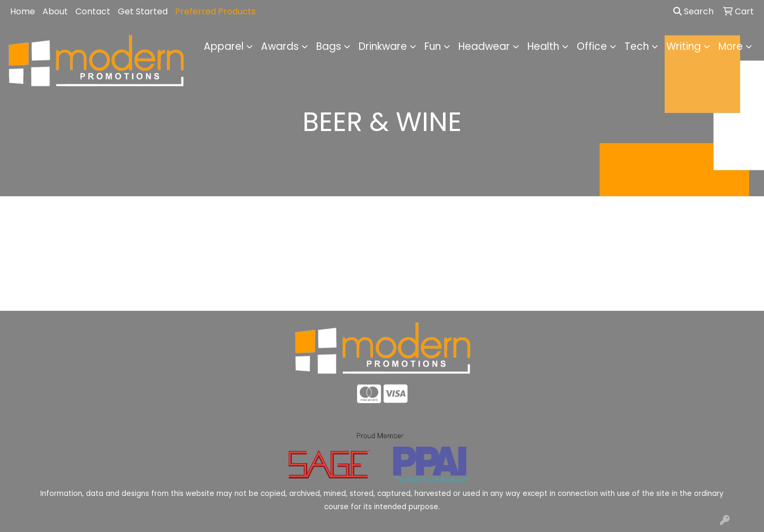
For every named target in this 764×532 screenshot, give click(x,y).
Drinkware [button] (383, 46)
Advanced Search (668, 295)
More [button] (731, 46)
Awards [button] (280, 46)
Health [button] (543, 46)
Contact (93, 11)
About (55, 11)
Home (23, 11)
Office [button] (592, 46)
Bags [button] (329, 46)
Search (693, 11)
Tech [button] (637, 46)
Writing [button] (684, 46)
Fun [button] (433, 46)
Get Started (143, 11)
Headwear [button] (484, 46)
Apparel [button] (224, 46)
